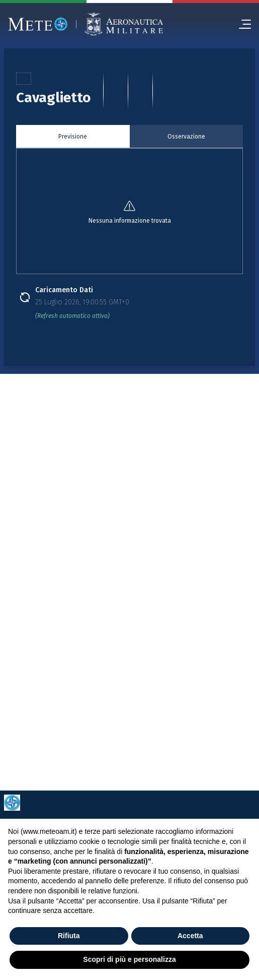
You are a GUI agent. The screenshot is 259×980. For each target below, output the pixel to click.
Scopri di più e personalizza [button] (129, 959)
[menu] (241, 24)
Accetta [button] (190, 936)
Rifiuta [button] (69, 936)
